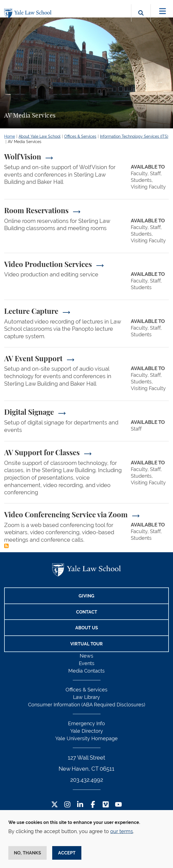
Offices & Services (80, 136)
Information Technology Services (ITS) (134, 136)
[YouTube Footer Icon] (118, 805)
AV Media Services (25, 142)
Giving (86, 596)
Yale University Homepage (86, 738)
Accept (67, 853)
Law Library (86, 697)
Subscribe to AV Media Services (6, 546)
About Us (87, 628)
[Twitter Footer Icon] (55, 805)
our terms (122, 831)
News (86, 656)
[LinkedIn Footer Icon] (80, 805)
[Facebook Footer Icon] (93, 805)
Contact (87, 612)
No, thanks (27, 853)
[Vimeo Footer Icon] (106, 805)
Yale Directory (87, 731)
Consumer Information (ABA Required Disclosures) (87, 705)
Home (10, 136)
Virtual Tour (86, 644)
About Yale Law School (40, 136)
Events (87, 663)
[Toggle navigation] (163, 11)
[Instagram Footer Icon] (67, 805)
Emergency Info (86, 723)
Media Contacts (86, 671)
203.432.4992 (87, 780)
